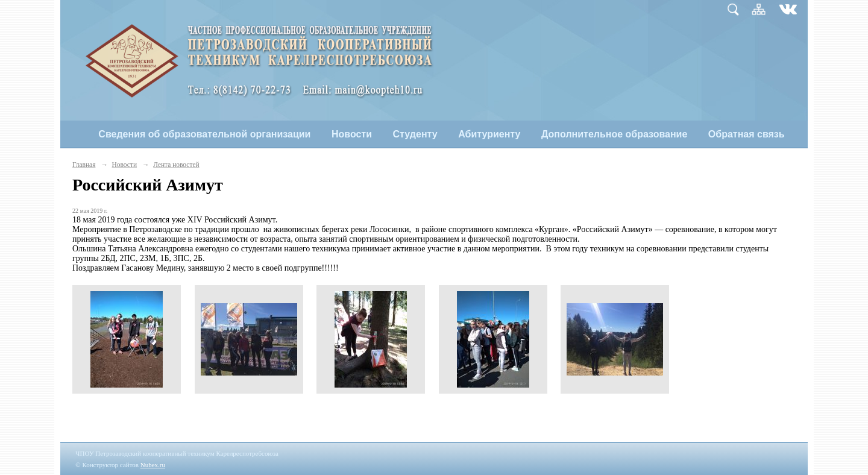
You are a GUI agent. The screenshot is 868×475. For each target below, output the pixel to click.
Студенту (415, 134)
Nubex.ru (153, 465)
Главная (84, 165)
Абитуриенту (489, 134)
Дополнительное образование (614, 134)
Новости (352, 134)
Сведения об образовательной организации (204, 134)
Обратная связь (747, 134)
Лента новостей (176, 165)
